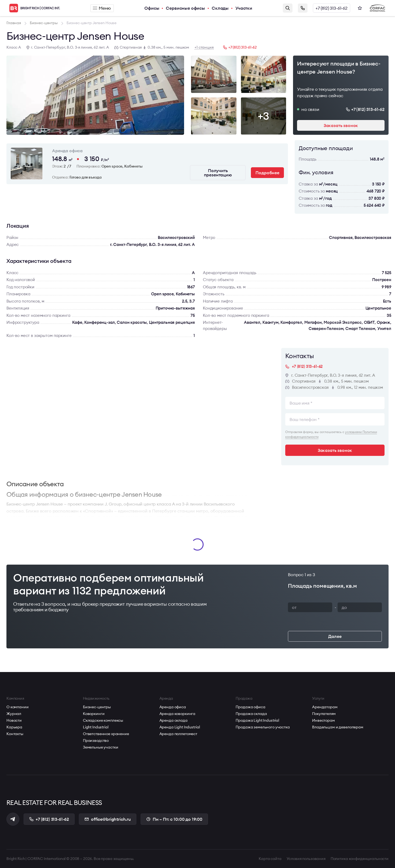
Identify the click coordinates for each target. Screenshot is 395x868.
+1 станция (204, 47)
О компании (18, 707)
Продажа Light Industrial (257, 720)
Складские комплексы (103, 720)
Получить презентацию (218, 173)
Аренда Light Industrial (180, 727)
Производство (96, 740)
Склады (220, 8)
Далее (335, 636)
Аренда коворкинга (178, 714)
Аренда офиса (173, 707)
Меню (102, 8)
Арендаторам (325, 707)
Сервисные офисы (185, 8)
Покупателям (324, 714)
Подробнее (267, 173)
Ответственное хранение (106, 734)
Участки (244, 8)
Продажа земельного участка (263, 727)
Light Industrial (96, 727)
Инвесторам (323, 720)
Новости (14, 720)
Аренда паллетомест (178, 734)
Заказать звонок (303, 8)
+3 (264, 116)
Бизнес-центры (97, 707)
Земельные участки (101, 747)
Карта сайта (270, 859)
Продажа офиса (250, 707)
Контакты (15, 734)
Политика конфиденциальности (360, 859)
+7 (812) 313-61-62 (332, 8)
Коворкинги (94, 714)
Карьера (14, 727)
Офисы (152, 8)
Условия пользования (306, 859)
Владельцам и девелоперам (338, 727)
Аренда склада (173, 720)
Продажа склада (251, 714)
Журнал (14, 714)
